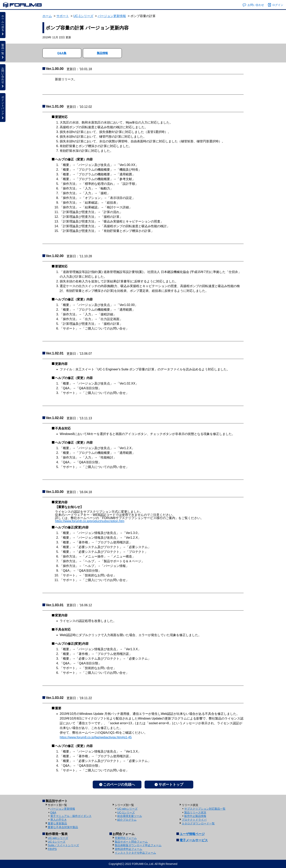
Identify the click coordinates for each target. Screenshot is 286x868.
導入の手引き (59, 820)
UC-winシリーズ (127, 809)
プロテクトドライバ (194, 820)
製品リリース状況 (195, 812)
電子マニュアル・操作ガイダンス (71, 816)
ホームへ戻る (3, 25)
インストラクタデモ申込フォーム (135, 853)
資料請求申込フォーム (128, 849)
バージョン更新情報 (112, 16)
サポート (63, 16)
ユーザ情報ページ (192, 834)
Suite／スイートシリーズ (63, 845)
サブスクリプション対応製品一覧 (205, 809)
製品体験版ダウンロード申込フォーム (138, 845)
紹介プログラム (127, 820)
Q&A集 (62, 53)
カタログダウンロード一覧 (198, 823)
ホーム (47, 16)
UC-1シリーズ (83, 16)
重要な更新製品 (57, 823)
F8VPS (52, 849)
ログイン (275, 5)
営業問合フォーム (126, 838)
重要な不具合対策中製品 (63, 827)
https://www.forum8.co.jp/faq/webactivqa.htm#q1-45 (96, 737)
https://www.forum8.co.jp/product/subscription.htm (90, 521)
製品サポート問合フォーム (131, 842)
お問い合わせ (253, 5)
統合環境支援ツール (130, 816)
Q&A (53, 812)
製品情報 (102, 53)
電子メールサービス (194, 840)
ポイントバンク (3, 107)
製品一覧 (3, 51)
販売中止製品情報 (195, 816)
